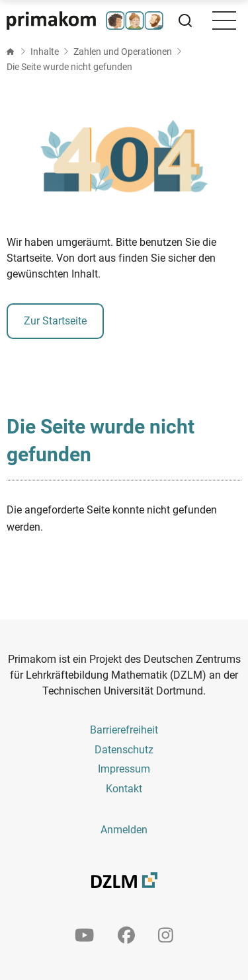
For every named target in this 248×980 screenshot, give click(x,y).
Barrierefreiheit (124, 730)
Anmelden (124, 830)
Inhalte (45, 52)
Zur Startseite (55, 321)
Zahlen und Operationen (123, 52)
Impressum (124, 769)
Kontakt (124, 789)
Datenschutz (124, 750)
